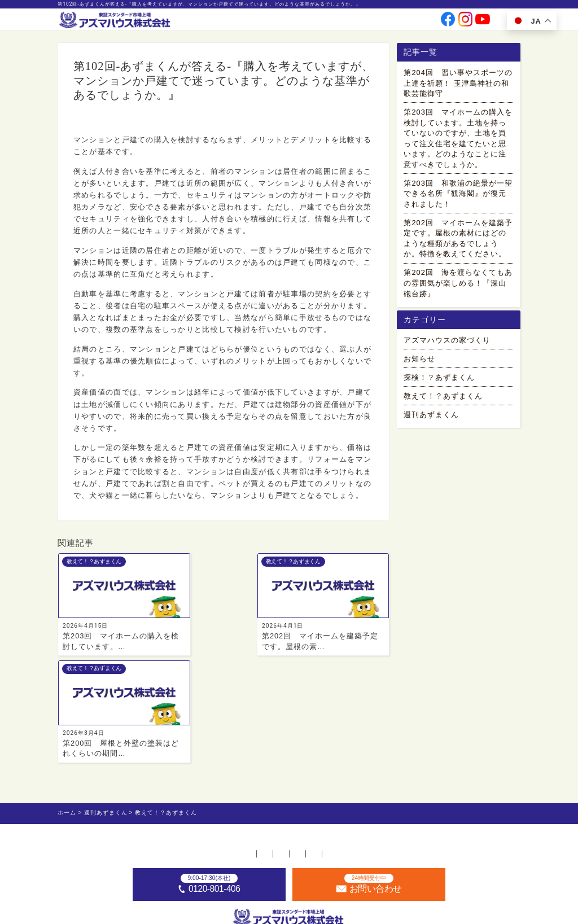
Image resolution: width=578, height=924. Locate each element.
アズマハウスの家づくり (447, 345)
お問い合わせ (409, 22)
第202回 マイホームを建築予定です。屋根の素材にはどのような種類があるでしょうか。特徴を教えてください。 (458, 240)
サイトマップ (440, 753)
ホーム (127, 753)
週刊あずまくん (431, 420)
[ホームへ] (115, 21)
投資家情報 (340, 22)
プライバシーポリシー (365, 753)
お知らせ (419, 364)
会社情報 (306, 22)
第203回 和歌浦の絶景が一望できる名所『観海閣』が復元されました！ (458, 195)
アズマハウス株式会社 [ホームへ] (306, 913)
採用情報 (373, 22)
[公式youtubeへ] (483, 22)
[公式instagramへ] (466, 22)
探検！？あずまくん (439, 382)
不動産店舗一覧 (180, 753)
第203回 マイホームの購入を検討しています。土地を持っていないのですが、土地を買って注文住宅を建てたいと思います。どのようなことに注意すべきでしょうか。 (458, 140)
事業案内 (276, 22)
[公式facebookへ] (448, 22)
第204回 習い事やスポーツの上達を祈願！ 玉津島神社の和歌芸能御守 (458, 85)
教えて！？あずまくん (106, 121)
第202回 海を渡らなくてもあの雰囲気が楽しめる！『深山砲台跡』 (458, 285)
